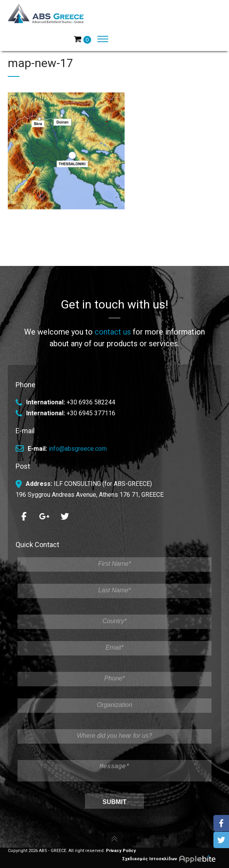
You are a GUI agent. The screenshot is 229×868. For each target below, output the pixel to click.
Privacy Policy (121, 851)
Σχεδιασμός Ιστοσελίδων (172, 859)
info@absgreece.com (78, 446)
